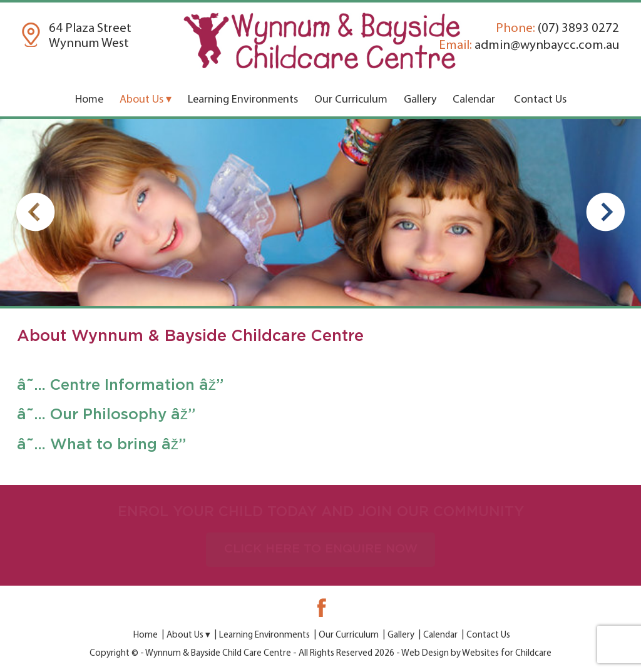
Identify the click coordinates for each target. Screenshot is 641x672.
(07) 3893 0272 (557, 28)
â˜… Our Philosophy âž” (106, 415)
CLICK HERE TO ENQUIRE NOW (321, 549)
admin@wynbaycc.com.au (529, 45)
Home (89, 100)
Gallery (420, 100)
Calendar (474, 100)
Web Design (425, 654)
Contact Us (540, 100)
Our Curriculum (351, 100)
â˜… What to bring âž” (101, 445)
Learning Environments (243, 100)
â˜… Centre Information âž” (120, 385)
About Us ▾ (146, 100)
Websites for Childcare (507, 654)
